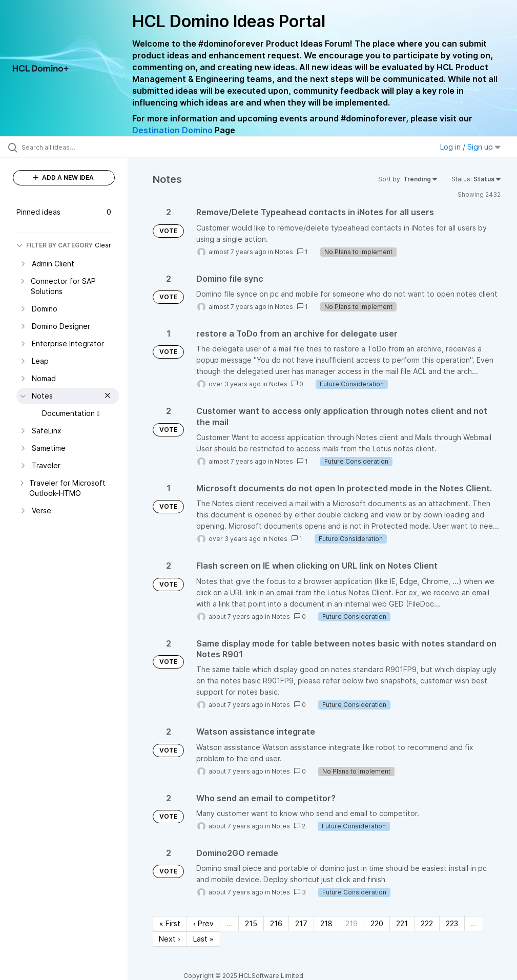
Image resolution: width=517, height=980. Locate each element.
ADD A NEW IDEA (64, 178)
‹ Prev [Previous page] (203, 923)
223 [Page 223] (452, 923)
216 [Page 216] (276, 923)
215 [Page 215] (251, 923)
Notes (284, 252)
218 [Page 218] (326, 923)
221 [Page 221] (402, 923)
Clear (103, 245)
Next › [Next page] (170, 939)
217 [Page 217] (301, 923)
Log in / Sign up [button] (470, 147)
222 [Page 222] (427, 923)
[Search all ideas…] (69, 147)
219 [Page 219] (351, 923)
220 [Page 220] (377, 923)
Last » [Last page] (203, 939)
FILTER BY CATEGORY (55, 245)
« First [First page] (170, 923)
